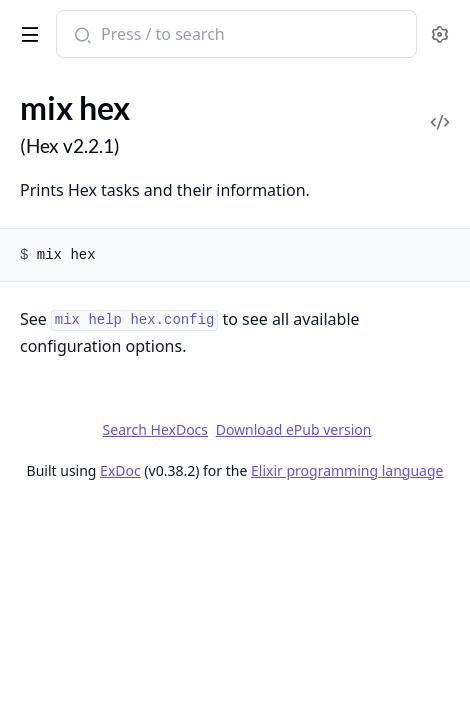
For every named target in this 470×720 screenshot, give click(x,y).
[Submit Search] (80, 36)
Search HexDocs (155, 430)
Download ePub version (294, 429)
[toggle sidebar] (26, 31)
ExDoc (120, 470)
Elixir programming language (347, 470)
